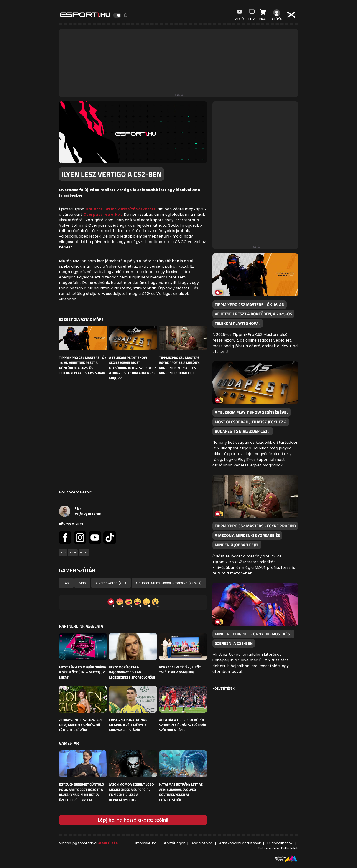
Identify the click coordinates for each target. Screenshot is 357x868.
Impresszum (146, 843)
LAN (66, 583)
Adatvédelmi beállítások (240, 843)
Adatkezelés (202, 843)
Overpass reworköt (103, 214)
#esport (84, 553)
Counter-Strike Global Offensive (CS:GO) (169, 583)
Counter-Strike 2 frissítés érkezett (121, 209)
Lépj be (106, 820)
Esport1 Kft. (108, 843)
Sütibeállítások (280, 843)
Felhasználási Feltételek (278, 848)
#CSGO (73, 553)
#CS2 (63, 553)
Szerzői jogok (174, 843)
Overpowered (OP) (111, 583)
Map (82, 583)
